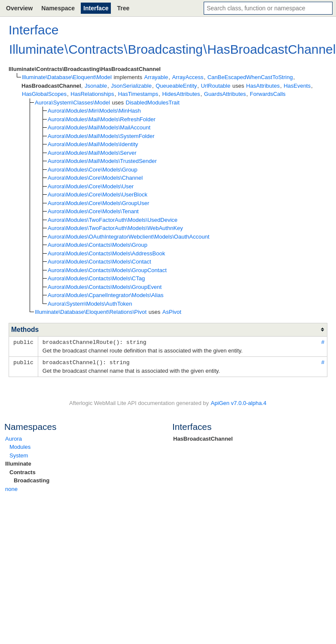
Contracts (23, 471)
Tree (123, 8)
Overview (19, 8)
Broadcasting (32, 480)
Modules (20, 446)
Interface (96, 8)
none (11, 488)
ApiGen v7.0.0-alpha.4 (239, 402)
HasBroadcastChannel (203, 438)
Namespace (58, 8)
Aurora (14, 438)
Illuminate (18, 463)
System (19, 455)
